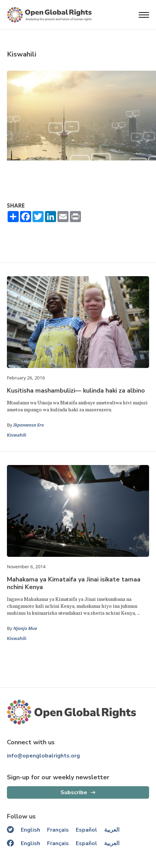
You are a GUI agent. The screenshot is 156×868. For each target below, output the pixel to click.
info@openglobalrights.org (43, 756)
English (30, 830)
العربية (112, 830)
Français (58, 830)
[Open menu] (144, 15)
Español (86, 830)
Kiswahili (17, 435)
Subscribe (74, 792)
